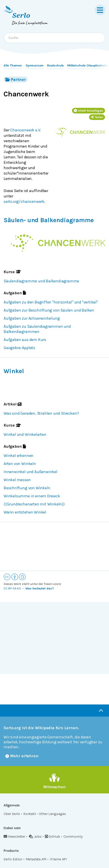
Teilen (97, 117)
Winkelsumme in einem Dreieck (32, 496)
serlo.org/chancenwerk (24, 201)
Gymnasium (35, 65)
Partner (16, 79)
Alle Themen (13, 65)
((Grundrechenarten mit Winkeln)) (34, 504)
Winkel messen (17, 480)
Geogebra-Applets (19, 348)
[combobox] (54, 38)
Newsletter (14, 836)
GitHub (53, 836)
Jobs (35, 836)
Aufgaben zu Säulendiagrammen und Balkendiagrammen (37, 329)
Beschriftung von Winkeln (27, 488)
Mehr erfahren (22, 756)
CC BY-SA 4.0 (12, 588)
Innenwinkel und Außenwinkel (31, 472)
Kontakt (30, 814)
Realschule (55, 65)
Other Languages (52, 814)
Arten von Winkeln (20, 464)
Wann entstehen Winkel (25, 512)
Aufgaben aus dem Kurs (25, 340)
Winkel (14, 371)
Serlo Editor (13, 859)
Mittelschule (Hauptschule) (88, 65)
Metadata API (36, 859)
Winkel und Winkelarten (25, 434)
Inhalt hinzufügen (89, 111)
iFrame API (58, 859)
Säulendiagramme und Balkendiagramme (41, 281)
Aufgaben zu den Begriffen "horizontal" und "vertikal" (51, 302)
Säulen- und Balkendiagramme (49, 220)
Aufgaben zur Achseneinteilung (32, 318)
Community (73, 836)
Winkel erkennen (19, 456)
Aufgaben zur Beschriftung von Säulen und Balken (49, 310)
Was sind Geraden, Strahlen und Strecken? (41, 413)
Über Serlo (12, 814)
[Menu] (100, 10)
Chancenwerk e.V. (26, 130)
